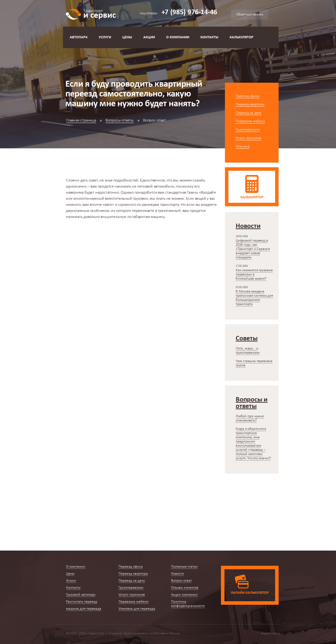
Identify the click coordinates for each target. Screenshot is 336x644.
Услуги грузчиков (248, 138)
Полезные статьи (184, 567)
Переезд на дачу (248, 113)
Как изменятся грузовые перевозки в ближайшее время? (254, 274)
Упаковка (243, 146)
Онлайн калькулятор (250, 593)
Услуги (105, 37)
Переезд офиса (247, 96)
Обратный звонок (250, 14)
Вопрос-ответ (181, 581)
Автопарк (79, 37)
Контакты (209, 37)
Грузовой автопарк (81, 595)
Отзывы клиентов (185, 588)
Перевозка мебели (250, 121)
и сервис (100, 13)
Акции (149, 37)
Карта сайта (271, 633)
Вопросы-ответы (120, 120)
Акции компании (184, 595)
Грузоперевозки (248, 130)
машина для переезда (84, 609)
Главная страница (81, 120)
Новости (178, 574)
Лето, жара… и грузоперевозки (248, 351)
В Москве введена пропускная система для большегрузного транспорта (254, 298)
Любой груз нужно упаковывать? (250, 418)
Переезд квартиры (250, 104)
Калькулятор (241, 37)
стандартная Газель (182, 193)
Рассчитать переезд (82, 602)
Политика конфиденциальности (188, 604)
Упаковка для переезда (137, 609)
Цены (127, 37)
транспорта (170, 205)
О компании (178, 37)
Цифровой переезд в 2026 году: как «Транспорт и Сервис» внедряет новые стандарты (253, 249)
